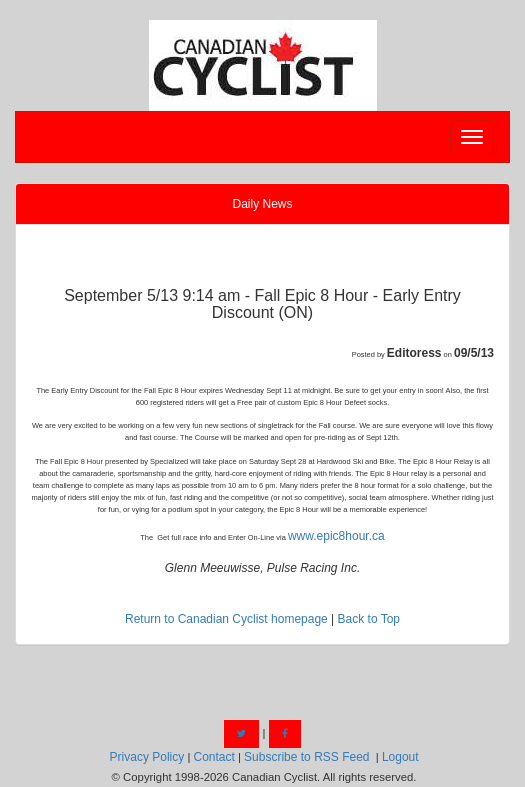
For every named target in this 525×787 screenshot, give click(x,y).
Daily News (262, 204)
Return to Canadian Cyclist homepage (226, 619)
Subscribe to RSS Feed (306, 757)
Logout (400, 757)
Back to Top (369, 619)
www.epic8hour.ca (336, 536)
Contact (213, 757)
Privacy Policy (147, 757)
